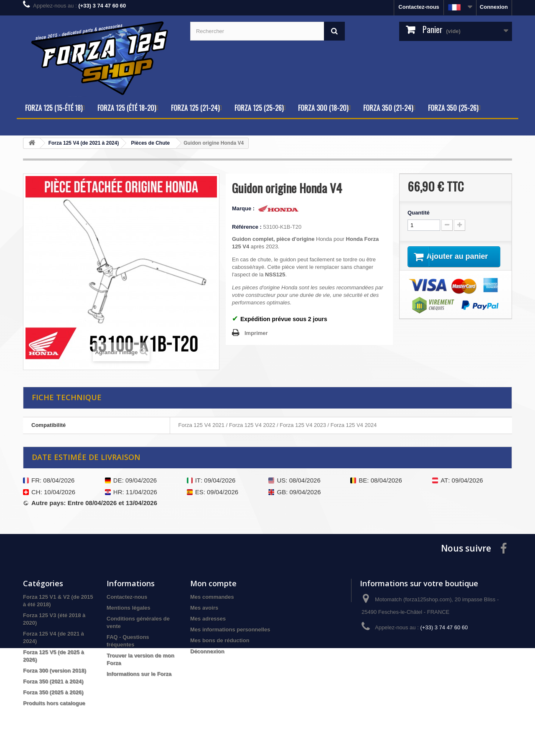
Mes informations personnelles (230, 630)
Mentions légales (129, 608)
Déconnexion (207, 651)
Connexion (494, 7)
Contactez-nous (419, 7)
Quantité (419, 213)
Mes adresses (208, 619)
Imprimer (256, 333)
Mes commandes (212, 597)
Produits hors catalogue (54, 703)
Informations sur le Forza (139, 674)
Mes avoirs (204, 608)
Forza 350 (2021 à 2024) (53, 681)
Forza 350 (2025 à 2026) (53, 692)
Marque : (244, 208)
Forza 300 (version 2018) (55, 670)
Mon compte (213, 583)
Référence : (247, 227)
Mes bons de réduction (220, 640)
